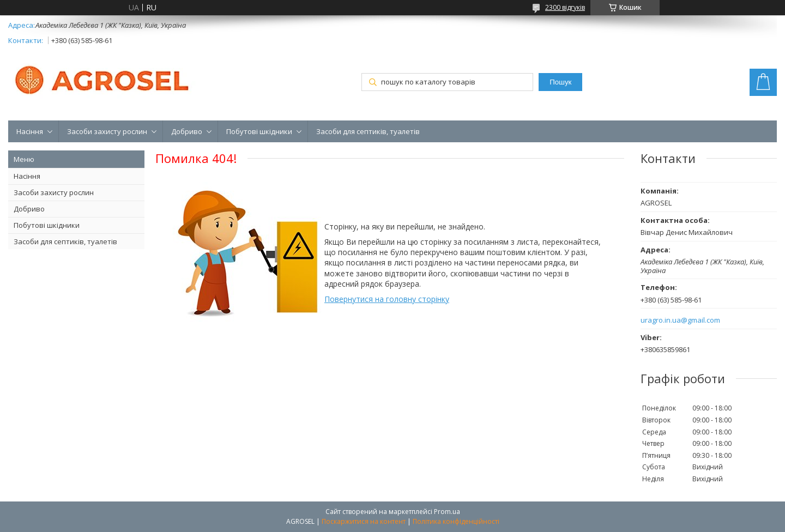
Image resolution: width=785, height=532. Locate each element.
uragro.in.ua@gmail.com (680, 320)
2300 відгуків (565, 7)
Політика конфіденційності (456, 521)
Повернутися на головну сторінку (387, 299)
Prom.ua (447, 512)
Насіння (30, 131)
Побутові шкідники (259, 131)
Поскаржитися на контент (364, 521)
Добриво (187, 131)
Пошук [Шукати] (560, 82)
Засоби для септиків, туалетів (368, 131)
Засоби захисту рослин (107, 131)
